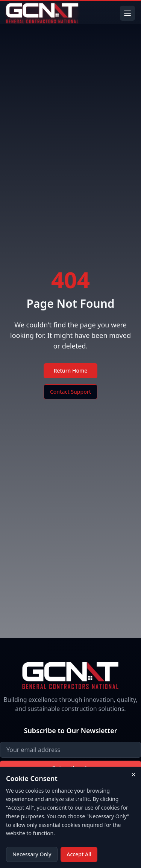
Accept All (79, 854)
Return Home (71, 371)
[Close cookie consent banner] (133, 775)
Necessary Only (32, 854)
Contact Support (70, 392)
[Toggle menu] (127, 13)
